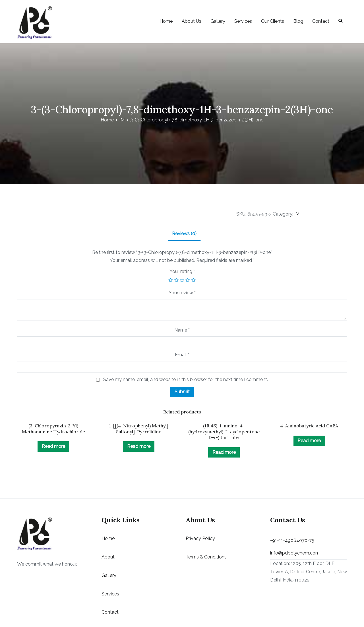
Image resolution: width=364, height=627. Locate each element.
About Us (192, 21)
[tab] (184, 234)
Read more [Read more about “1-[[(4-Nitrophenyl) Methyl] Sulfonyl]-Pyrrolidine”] (139, 446)
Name (182, 330)
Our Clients (273, 21)
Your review (182, 293)
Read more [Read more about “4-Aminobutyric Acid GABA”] (309, 441)
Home (166, 21)
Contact (321, 21)
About (108, 557)
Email (182, 355)
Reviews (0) (184, 234)
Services (243, 21)
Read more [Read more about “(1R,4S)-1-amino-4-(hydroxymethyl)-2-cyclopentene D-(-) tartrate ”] (224, 452)
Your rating (182, 271)
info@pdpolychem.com (295, 553)
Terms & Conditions (206, 557)
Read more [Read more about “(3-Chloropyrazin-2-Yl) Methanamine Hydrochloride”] (53, 446)
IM (122, 120)
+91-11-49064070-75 (292, 540)
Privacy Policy (200, 538)
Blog (298, 21)
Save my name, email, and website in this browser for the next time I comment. (186, 379)
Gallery (218, 21)
